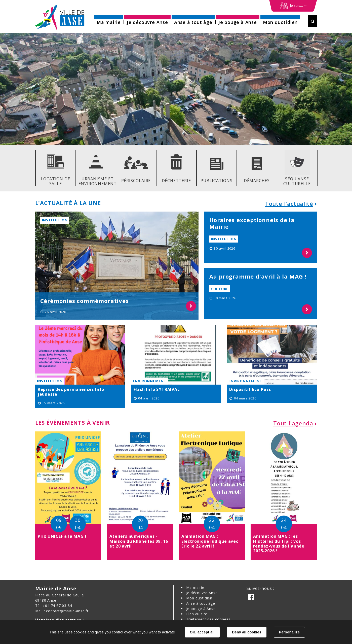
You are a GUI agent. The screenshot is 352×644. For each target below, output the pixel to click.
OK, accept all (202, 632)
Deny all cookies (247, 632)
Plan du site (197, 614)
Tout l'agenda (293, 423)
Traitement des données (208, 619)
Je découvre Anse (202, 593)
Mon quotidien (199, 598)
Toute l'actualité (289, 204)
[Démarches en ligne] (293, 6)
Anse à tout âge (201, 603)
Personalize (289, 632)
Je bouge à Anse (201, 609)
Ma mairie (195, 587)
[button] (109, 21)
